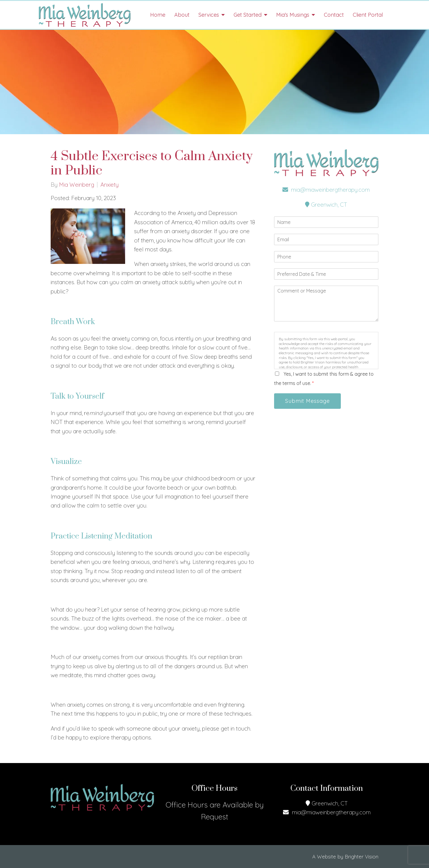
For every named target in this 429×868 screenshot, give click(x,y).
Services (209, 15)
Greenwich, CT (326, 205)
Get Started (248, 15)
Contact (334, 15)
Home (158, 15)
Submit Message (307, 401)
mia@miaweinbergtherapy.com (326, 190)
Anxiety (109, 185)
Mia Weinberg (77, 185)
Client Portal (368, 15)
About (182, 15)
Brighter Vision (362, 857)
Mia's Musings (293, 15)
